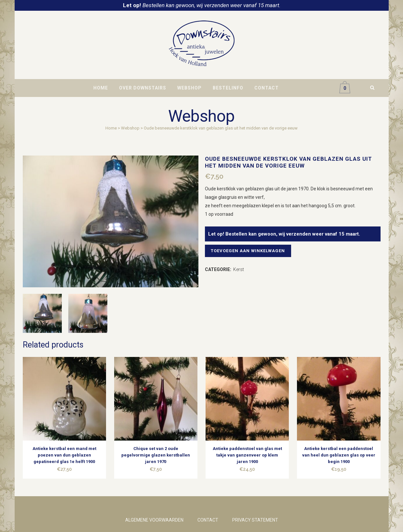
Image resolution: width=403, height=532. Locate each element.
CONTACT (208, 520)
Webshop (130, 128)
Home (111, 128)
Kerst (239, 269)
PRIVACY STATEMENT (255, 520)
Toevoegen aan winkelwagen (249, 251)
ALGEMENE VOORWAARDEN (154, 520)
